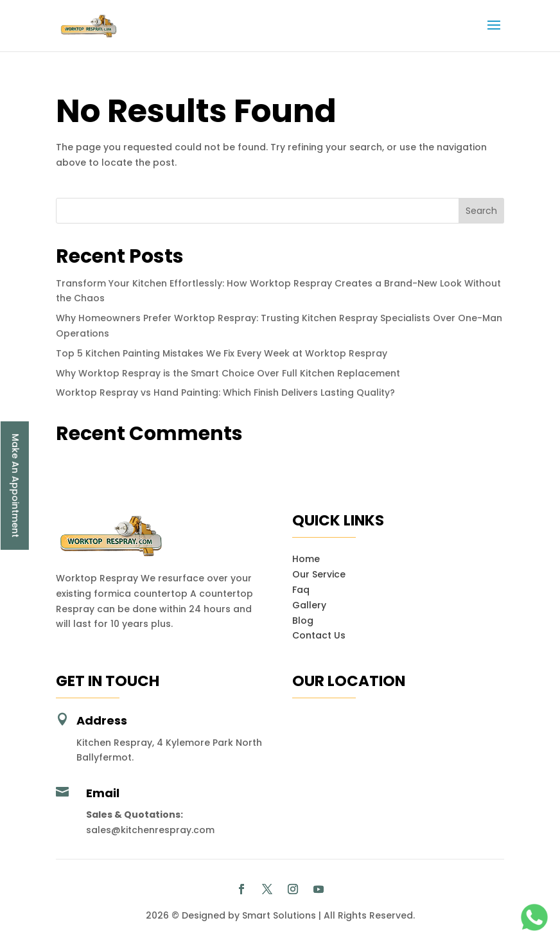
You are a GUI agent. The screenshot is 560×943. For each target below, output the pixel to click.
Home (306, 559)
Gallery (309, 605)
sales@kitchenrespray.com (150, 830)
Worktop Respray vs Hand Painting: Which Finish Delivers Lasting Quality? (225, 392)
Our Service (319, 574)
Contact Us (319, 635)
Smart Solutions (279, 915)
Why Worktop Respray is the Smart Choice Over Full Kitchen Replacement (228, 373)
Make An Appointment (15, 486)
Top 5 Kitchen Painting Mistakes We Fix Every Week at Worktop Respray (222, 353)
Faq (301, 590)
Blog (303, 621)
